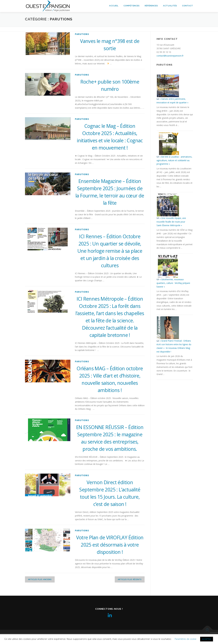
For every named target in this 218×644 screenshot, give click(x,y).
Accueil (114, 6)
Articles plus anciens (40, 579)
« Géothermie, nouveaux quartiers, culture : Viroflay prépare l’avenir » (173, 283)
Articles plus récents (130, 579)
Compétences (132, 6)
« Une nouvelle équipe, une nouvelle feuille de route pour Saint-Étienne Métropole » (171, 222)
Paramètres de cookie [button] (186, 639)
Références (151, 6)
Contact (188, 6)
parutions (82, 34)
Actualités (170, 6)
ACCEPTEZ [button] (207, 639)
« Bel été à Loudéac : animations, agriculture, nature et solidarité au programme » (174, 160)
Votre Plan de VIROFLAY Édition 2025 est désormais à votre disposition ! (110, 545)
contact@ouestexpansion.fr (170, 56)
